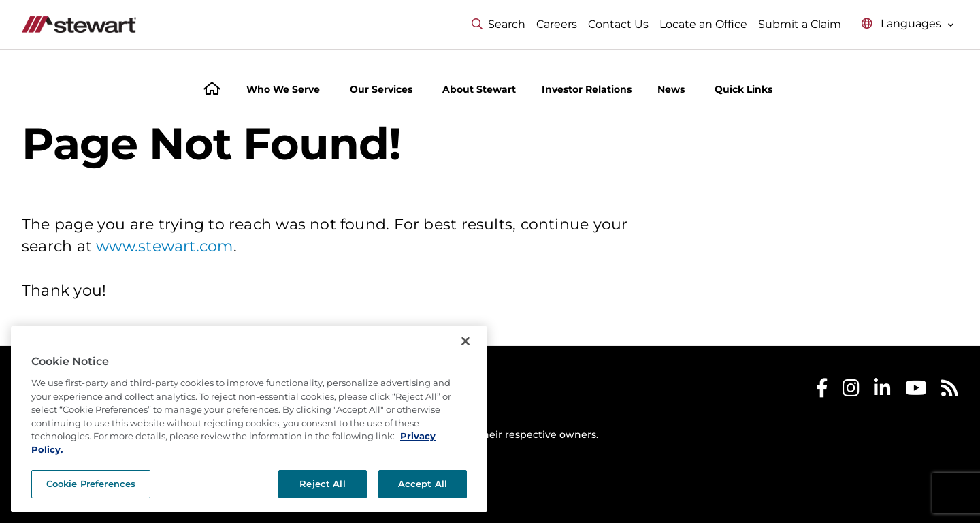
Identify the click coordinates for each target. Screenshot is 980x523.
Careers (557, 24)
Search (499, 24)
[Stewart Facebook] (822, 391)
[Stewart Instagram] (851, 391)
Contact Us (618, 24)
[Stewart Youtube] (916, 391)
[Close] (465, 341)
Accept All (423, 484)
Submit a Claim (800, 24)
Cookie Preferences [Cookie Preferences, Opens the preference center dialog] (91, 484)
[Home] (212, 90)
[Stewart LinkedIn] (882, 391)
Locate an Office (703, 24)
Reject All (322, 484)
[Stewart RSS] (950, 391)
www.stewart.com (164, 246)
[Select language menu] (908, 24)
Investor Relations (587, 89)
